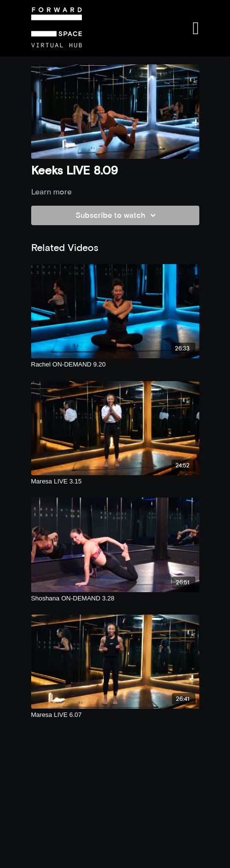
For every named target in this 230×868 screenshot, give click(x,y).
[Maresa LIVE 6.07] (115, 715)
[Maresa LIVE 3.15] (115, 482)
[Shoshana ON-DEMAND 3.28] (115, 598)
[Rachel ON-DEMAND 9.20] (115, 365)
